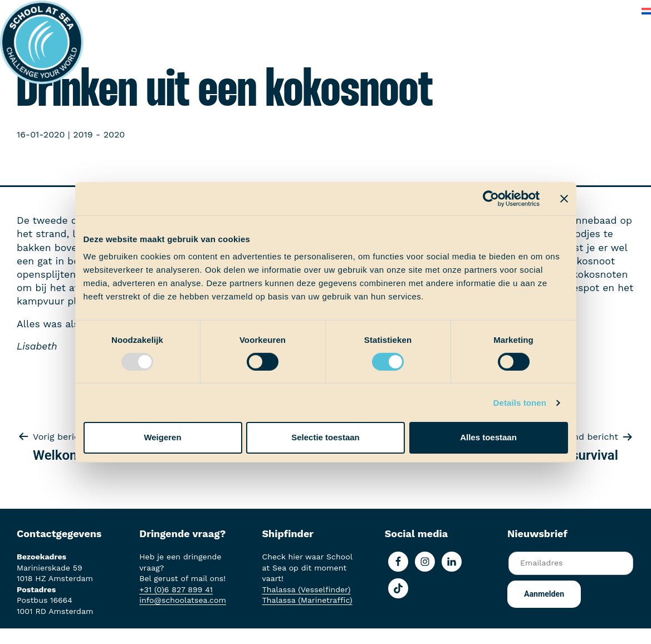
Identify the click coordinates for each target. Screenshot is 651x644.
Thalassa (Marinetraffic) (307, 600)
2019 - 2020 (99, 134)
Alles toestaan (488, 437)
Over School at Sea (439, 11)
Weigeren (162, 437)
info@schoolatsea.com (183, 600)
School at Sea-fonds (340, 11)
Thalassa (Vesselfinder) (307, 589)
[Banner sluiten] (564, 198)
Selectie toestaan (325, 437)
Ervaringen (260, 11)
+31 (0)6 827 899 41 (176, 589)
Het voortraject (132, 11)
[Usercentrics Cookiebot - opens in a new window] (491, 198)
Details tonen (520, 403)
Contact (611, 11)
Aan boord (201, 11)
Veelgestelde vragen (537, 11)
